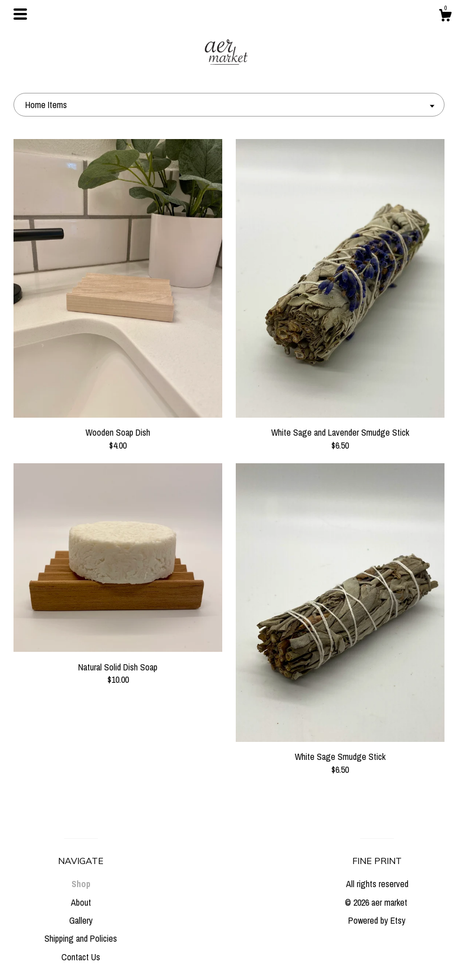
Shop (81, 884)
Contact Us (81, 957)
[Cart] (445, 17)
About (81, 902)
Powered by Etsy (377, 920)
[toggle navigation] (20, 14)
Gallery (81, 920)
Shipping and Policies (81, 938)
